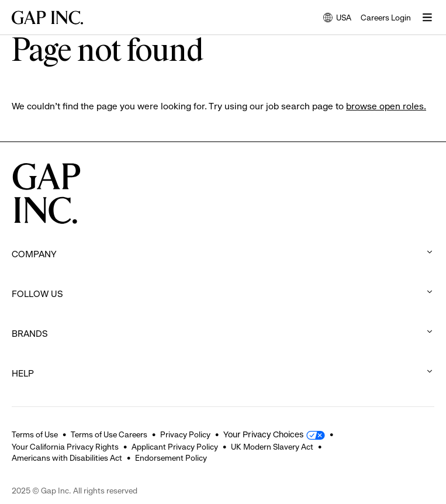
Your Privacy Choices (263, 434)
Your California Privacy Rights (65, 447)
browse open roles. (386, 106)
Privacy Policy (185, 434)
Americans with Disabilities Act (67, 458)
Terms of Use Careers (109, 434)
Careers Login (386, 18)
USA (337, 18)
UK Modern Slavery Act (272, 447)
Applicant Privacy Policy (175, 447)
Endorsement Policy (171, 458)
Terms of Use (35, 434)
